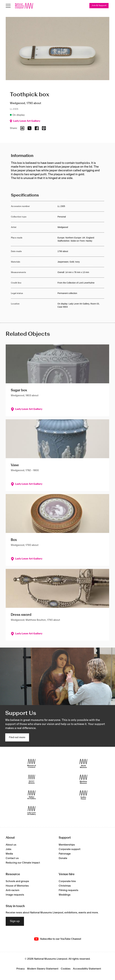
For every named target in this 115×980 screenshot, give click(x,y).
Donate (63, 858)
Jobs (9, 849)
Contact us (12, 858)
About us (11, 845)
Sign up (15, 921)
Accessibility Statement (87, 969)
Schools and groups (17, 881)
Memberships (67, 845)
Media (9, 854)
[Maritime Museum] (83, 779)
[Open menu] (8, 6)
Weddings (65, 895)
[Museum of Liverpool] (32, 764)
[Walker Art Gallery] (32, 795)
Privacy (21, 969)
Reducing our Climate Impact (23, 863)
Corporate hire (67, 881)
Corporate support (70, 849)
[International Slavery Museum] (32, 779)
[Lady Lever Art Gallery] (32, 811)
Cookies (66, 969)
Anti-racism (13, 890)
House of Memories (17, 886)
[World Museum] (83, 764)
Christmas (65, 886)
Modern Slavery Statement (43, 969)
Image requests (15, 895)
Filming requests (69, 890)
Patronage (65, 854)
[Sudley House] (83, 795)
